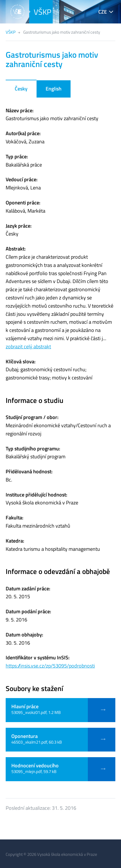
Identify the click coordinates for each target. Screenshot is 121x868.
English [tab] (54, 89)
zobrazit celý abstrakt (28, 346)
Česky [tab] (21, 89)
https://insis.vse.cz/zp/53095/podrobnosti (50, 666)
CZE (103, 12)
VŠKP (43, 12)
